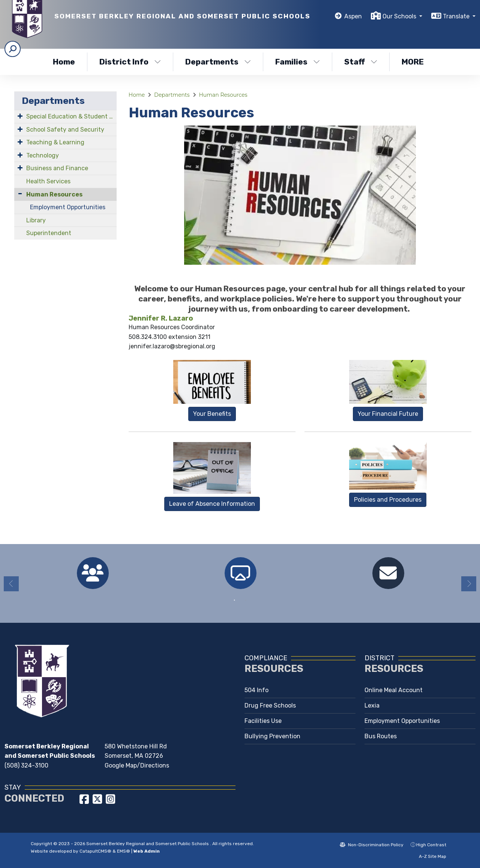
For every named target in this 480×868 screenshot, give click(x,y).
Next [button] (469, 584)
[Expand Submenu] (20, 116)
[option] (93, 573)
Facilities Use (263, 721)
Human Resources (54, 194)
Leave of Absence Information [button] (212, 504)
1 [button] (234, 600)
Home (64, 62)
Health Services (48, 181)
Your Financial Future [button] (388, 414)
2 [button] (246, 600)
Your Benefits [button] (212, 414)
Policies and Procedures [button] (388, 500)
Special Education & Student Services (71, 116)
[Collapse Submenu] (20, 194)
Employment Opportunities (68, 207)
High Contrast (431, 845)
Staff (361, 62)
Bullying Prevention (272, 736)
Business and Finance (57, 168)
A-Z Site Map (429, 856)
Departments (218, 62)
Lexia (372, 705)
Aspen (353, 16)
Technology (43, 155)
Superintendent (49, 233)
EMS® (124, 851)
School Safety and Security (65, 130)
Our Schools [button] (400, 16)
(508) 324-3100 (26, 765)
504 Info (256, 690)
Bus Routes (381, 736)
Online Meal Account (394, 690)
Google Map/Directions (137, 765)
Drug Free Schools (270, 705)
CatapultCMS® (95, 851)
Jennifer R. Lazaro (161, 318)
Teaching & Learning (55, 142)
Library (36, 220)
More (415, 62)
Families (298, 62)
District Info (130, 62)
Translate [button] (457, 16)
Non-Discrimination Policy (372, 845)
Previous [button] (11, 584)
